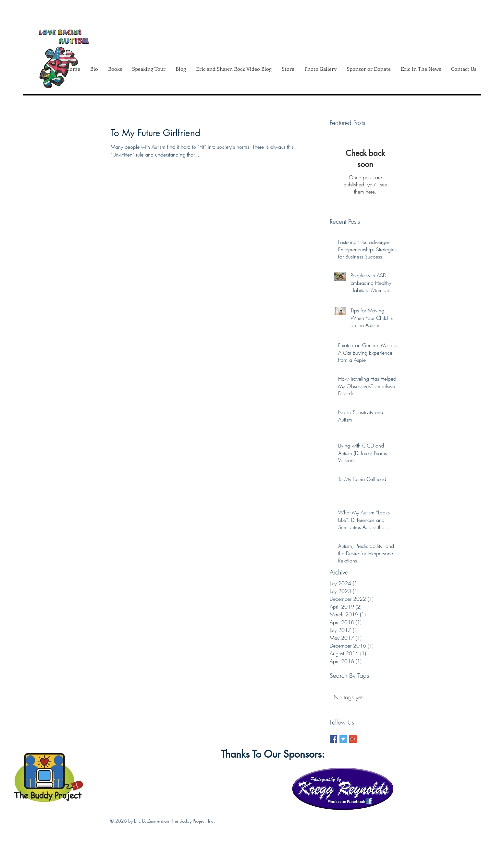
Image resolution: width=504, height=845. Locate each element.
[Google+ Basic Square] (353, 739)
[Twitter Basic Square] (343, 739)
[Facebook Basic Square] (333, 739)
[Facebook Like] (161, 781)
